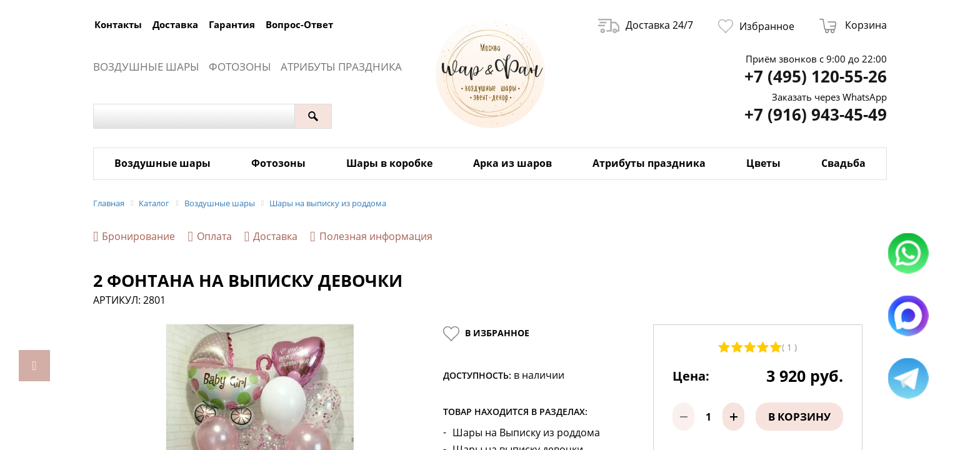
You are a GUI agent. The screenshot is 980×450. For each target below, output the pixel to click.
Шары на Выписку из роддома (526, 423)
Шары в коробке (389, 163)
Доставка (175, 24)
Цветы (763, 163)
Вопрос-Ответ (299, 24)
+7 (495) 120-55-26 (816, 77)
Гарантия (232, 24)
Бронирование (134, 237)
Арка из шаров (512, 163)
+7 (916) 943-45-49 (816, 115)
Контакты (118, 24)
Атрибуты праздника (341, 67)
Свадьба (843, 163)
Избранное (756, 26)
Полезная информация (371, 237)
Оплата (209, 237)
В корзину (799, 407)
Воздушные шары (146, 67)
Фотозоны (240, 67)
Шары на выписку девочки (518, 440)
